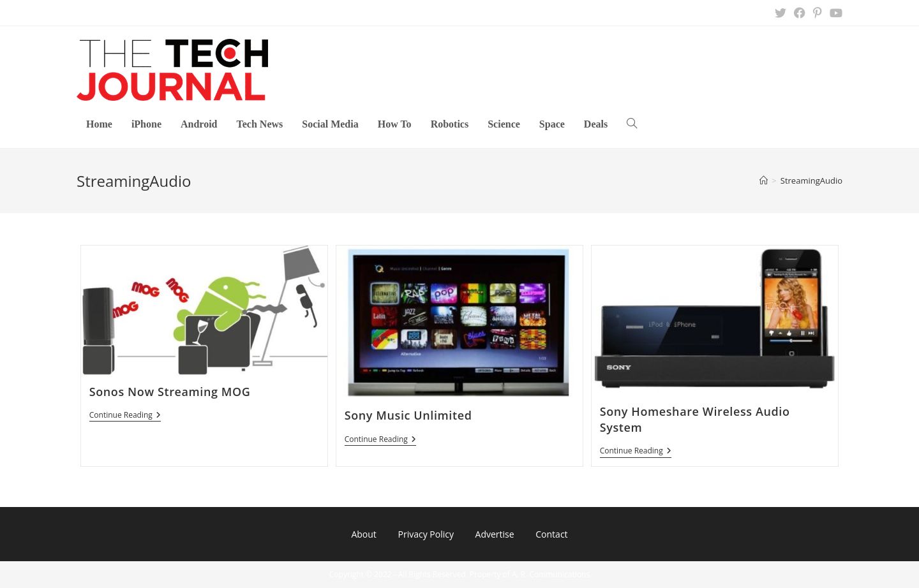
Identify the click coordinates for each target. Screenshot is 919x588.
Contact (551, 534)
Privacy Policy (425, 534)
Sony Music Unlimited (408, 415)
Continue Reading (125, 416)
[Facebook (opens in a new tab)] (800, 13)
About (363, 534)
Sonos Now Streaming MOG (170, 392)
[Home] (764, 180)
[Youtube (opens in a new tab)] (834, 13)
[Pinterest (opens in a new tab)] (818, 13)
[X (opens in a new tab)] (781, 13)
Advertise (495, 534)
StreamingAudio (811, 180)
